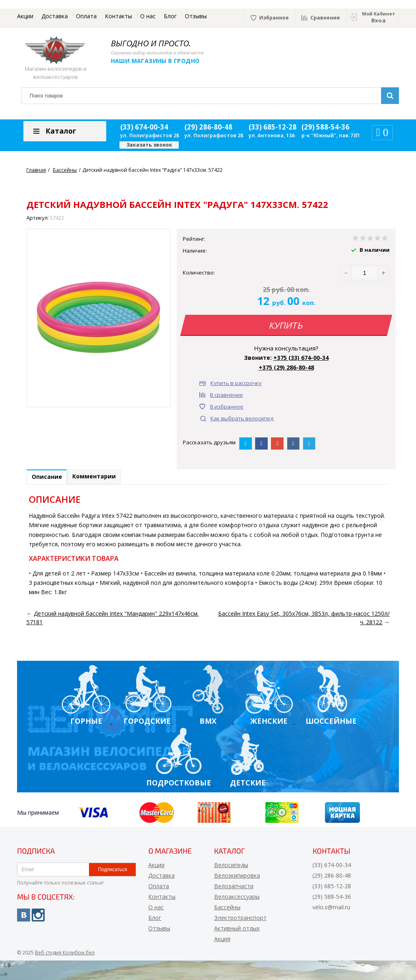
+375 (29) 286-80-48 (286, 367)
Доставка (55, 16)
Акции (25, 16)
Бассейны (227, 909)
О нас (148, 16)
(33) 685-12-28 (273, 127)
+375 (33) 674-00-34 (301, 358)
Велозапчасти (234, 888)
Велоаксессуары (237, 898)
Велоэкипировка (237, 877)
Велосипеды (231, 866)
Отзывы (196, 16)
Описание (49, 478)
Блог (170, 16)
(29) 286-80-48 (208, 127)
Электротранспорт (240, 919)
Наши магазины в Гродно (161, 61)
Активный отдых (237, 930)
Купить (286, 325)
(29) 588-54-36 (325, 127)
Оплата (86, 16)
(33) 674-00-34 (144, 127)
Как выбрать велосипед (242, 418)
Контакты (118, 16)
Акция (222, 940)
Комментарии (102, 478)
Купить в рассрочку (236, 383)
